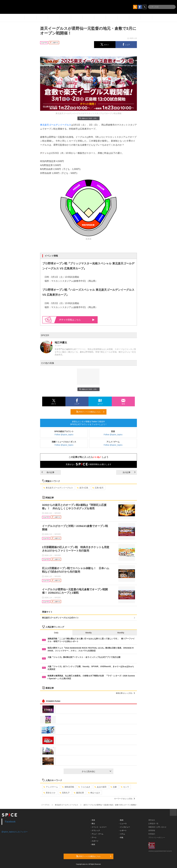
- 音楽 (93, 820)
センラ (125, 787)
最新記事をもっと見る (125, 693)
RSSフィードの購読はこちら (90, 412)
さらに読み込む (96, 771)
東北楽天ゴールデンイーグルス (56, 125)
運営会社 (152, 820)
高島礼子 (65, 793)
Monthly (121, 633)
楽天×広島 (83, 488)
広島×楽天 (98, 488)
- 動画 (121, 820)
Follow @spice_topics (64, 435)
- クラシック (95, 830)
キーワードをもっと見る (125, 799)
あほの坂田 (100, 787)
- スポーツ (95, 841)
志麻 (114, 787)
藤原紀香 (79, 793)
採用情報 (152, 830)
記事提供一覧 (153, 824)
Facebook (10, 822)
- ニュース (123, 824)
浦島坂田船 (68, 787)
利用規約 (152, 834)
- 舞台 (93, 824)
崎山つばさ (94, 793)
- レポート (123, 830)
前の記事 (48, 472)
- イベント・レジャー (99, 827)
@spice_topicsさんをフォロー (15, 832)
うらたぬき (84, 787)
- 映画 (93, 844)
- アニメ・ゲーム (97, 834)
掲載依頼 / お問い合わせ (157, 827)
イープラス (45, 805)
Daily (56, 633)
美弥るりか (49, 793)
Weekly (88, 633)
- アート (94, 838)
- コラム (122, 834)
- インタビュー (125, 827)
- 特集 (121, 838)
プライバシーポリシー (157, 838)
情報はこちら (77, 320)
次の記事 (129, 472)
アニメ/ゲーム (51, 787)
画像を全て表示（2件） (88, 118)
